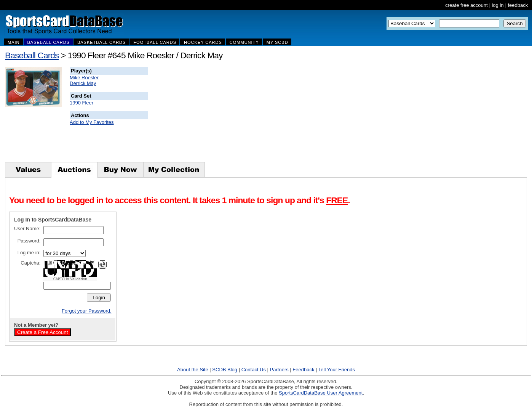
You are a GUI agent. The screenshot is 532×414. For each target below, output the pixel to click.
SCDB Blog (225, 370)
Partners (279, 370)
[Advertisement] (286, 114)
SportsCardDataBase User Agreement (321, 393)
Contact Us (254, 370)
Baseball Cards (32, 55)
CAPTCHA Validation (70, 279)
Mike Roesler (84, 78)
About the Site (193, 370)
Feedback (303, 370)
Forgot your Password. (87, 311)
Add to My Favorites (92, 122)
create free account (466, 5)
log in (498, 5)
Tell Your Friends (337, 370)
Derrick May (83, 83)
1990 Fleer (81, 103)
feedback (518, 5)
